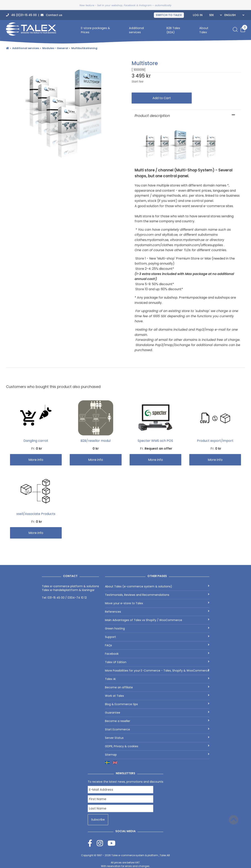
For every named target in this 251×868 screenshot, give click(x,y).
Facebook (157, 654)
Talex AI (157, 679)
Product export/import (215, 441)
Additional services (136, 30)
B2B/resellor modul (96, 441)
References (157, 612)
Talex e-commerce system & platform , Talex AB (141, 855)
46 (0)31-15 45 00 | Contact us (34, 15)
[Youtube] (111, 843)
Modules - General (55, 48)
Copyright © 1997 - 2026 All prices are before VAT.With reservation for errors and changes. (125, 861)
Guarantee (157, 713)
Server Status (157, 738)
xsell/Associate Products (36, 514)
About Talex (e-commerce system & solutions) (157, 586)
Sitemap (157, 755)
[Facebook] (92, 843)
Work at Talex (157, 696)
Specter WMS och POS (155, 441)
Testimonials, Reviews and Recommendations (157, 595)
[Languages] (234, 15)
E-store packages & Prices (95, 30)
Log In (198, 15)
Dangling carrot (36, 441)
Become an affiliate (157, 687)
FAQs (157, 645)
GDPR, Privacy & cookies (157, 746)
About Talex (204, 30)
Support (157, 637)
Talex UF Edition (157, 662)
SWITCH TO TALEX (169, 15)
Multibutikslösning (84, 48)
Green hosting (157, 628)
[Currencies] (215, 15)
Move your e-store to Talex (157, 603)
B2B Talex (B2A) (173, 30)
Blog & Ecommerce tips (157, 704)
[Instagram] (102, 843)
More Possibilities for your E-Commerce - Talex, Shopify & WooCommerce (157, 671)
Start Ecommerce (157, 729)
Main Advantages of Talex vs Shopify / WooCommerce (157, 620)
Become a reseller (157, 721)
